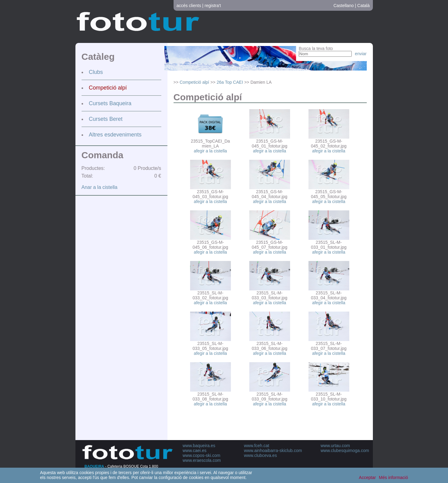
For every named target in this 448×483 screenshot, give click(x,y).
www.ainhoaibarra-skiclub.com (273, 450)
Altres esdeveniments (115, 135)
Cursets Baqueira (110, 103)
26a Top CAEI (230, 82)
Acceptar (367, 477)
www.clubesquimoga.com (345, 450)
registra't (213, 6)
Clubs (96, 72)
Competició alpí (108, 88)
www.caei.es (195, 450)
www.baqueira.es (199, 446)
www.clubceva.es (260, 455)
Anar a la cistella (100, 187)
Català (363, 6)
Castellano (343, 6)
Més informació (394, 477)
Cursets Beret (106, 119)
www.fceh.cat (257, 446)
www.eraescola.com (202, 460)
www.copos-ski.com (202, 455)
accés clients (189, 6)
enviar (361, 54)
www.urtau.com (335, 446)
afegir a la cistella (210, 151)
